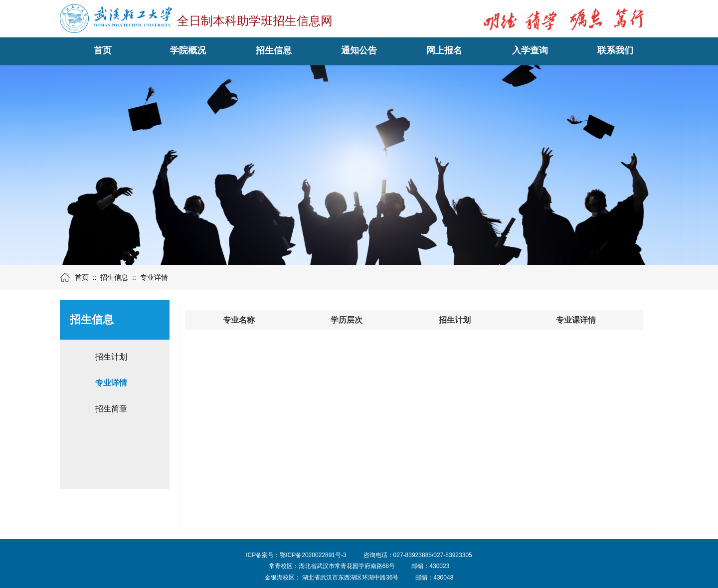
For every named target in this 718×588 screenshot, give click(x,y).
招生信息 (274, 50)
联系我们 (615, 50)
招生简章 (111, 409)
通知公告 (359, 50)
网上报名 (444, 50)
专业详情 (154, 277)
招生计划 (111, 357)
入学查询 (530, 50)
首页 (103, 50)
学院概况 (188, 50)
